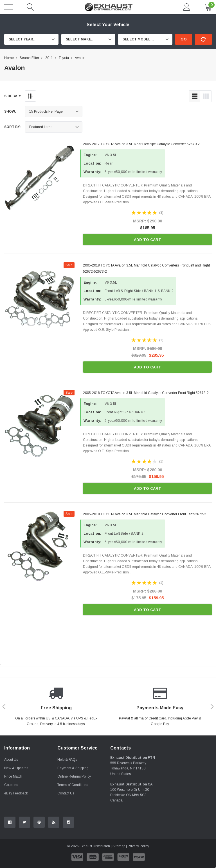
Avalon (80, 58)
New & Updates (16, 768)
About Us (11, 760)
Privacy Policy (138, 846)
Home (9, 58)
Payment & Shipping (73, 768)
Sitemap (119, 846)
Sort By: (13, 127)
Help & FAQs (67, 760)
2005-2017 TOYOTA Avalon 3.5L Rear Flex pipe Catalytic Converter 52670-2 (141, 144)
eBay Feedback (16, 793)
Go (184, 39)
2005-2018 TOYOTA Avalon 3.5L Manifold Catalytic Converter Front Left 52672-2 (145, 514)
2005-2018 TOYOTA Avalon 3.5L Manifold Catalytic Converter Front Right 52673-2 (146, 393)
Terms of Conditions (73, 785)
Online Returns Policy (74, 776)
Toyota (64, 58)
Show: (10, 111)
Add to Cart (148, 240)
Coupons (11, 785)
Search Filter (29, 58)
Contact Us (66, 793)
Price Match (13, 776)
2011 (49, 58)
